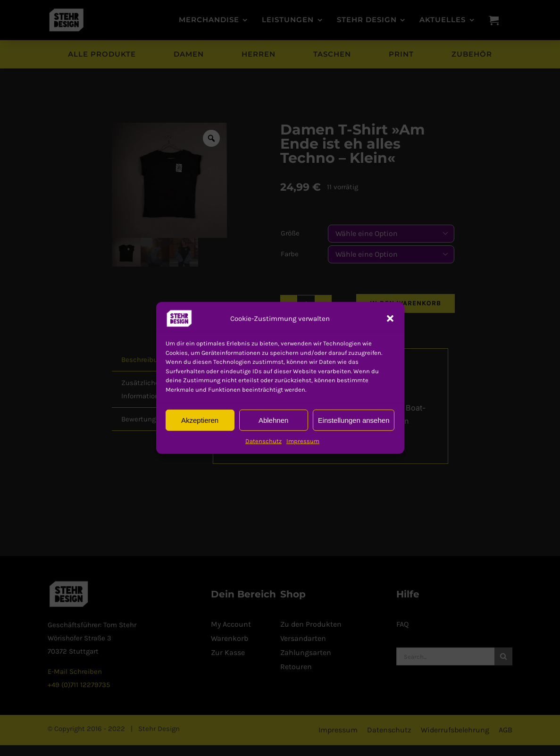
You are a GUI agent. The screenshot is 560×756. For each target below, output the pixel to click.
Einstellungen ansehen (354, 420)
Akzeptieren (200, 420)
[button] (179, 319)
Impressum (303, 441)
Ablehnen (273, 420)
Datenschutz (263, 441)
